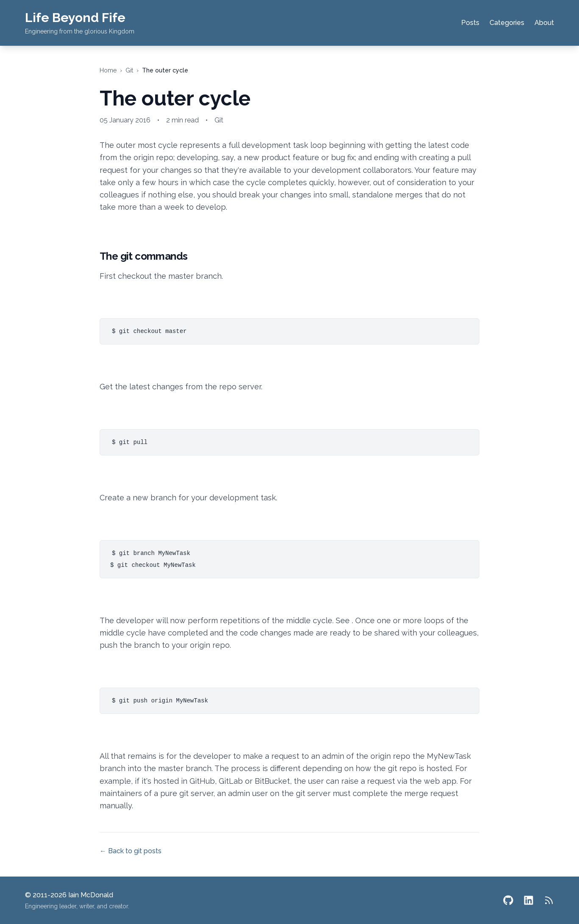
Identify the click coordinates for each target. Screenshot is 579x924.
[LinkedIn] (529, 900)
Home (108, 70)
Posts (470, 23)
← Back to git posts (131, 851)
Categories (507, 23)
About (544, 23)
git (129, 70)
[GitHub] (508, 900)
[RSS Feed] (549, 900)
